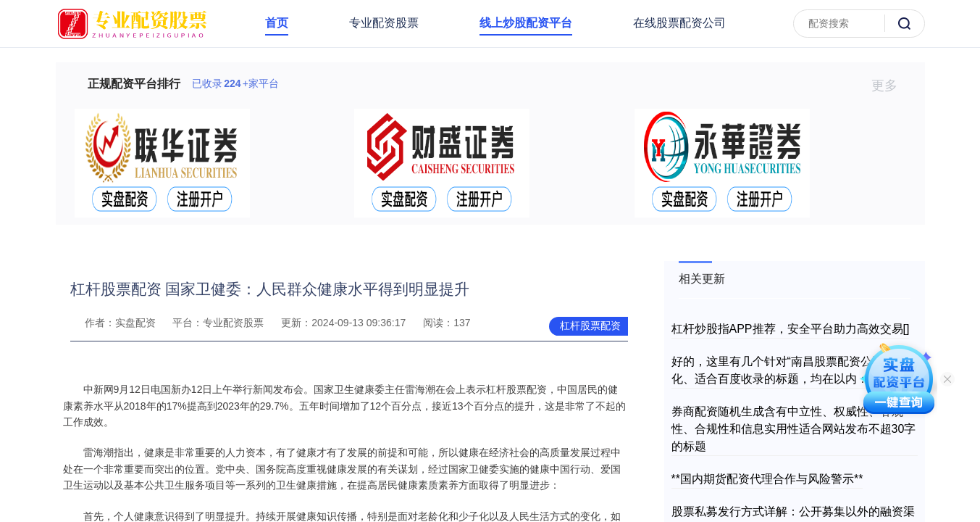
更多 (891, 86)
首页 (277, 23)
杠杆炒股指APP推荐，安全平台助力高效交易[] (791, 329)
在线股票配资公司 (679, 23)
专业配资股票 (384, 23)
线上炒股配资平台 (526, 23)
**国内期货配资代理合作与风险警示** (767, 479)
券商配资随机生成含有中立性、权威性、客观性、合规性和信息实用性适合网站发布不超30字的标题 (794, 429)
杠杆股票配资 (590, 326)
